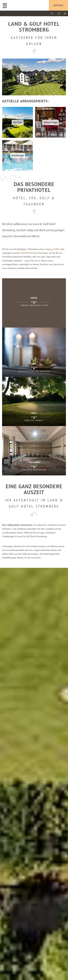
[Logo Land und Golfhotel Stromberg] (22, 5)
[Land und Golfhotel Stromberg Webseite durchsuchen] (65, 13)
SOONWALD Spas (29, 253)
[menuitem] (65, 13)
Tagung (49, 249)
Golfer (56, 249)
